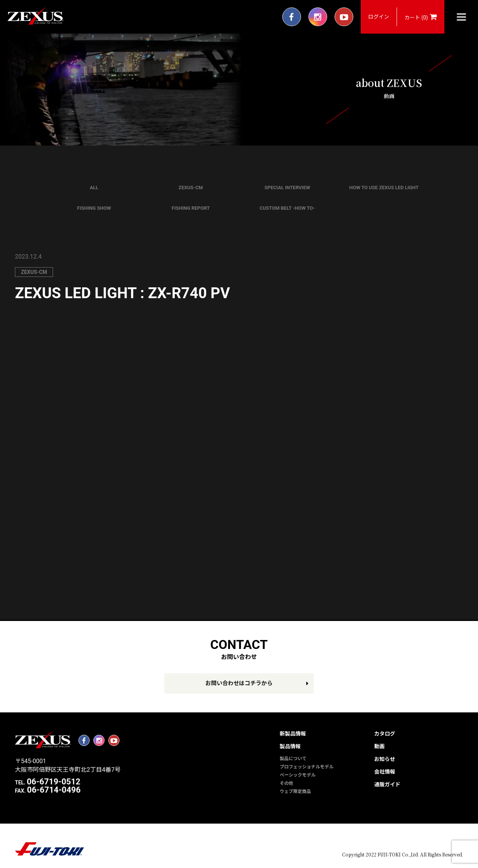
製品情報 (290, 746)
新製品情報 (293, 734)
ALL (94, 188)
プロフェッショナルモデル (307, 767)
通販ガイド (387, 784)
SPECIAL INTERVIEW (287, 188)
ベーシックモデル (298, 775)
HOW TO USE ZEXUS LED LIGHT (384, 188)
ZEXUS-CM (191, 188)
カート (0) (421, 17)
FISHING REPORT (191, 208)
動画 (379, 746)
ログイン (379, 17)
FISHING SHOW (94, 208)
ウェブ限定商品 (295, 791)
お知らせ (385, 759)
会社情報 (385, 772)
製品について (293, 759)
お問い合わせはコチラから (239, 683)
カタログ (385, 734)
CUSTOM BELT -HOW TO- (287, 208)
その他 (286, 783)
